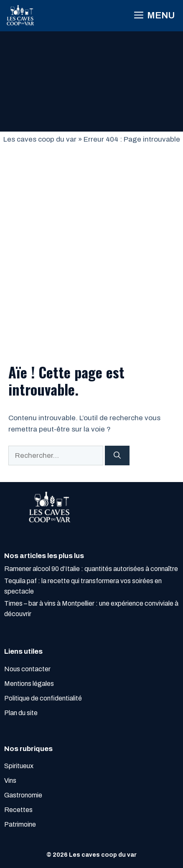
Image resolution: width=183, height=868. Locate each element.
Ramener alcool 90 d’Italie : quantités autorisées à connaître (91, 569)
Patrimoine (20, 824)
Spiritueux (19, 766)
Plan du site (21, 713)
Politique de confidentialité (43, 698)
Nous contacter (27, 669)
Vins (10, 780)
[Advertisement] (91, 241)
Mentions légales (29, 684)
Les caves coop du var (40, 139)
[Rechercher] (117, 456)
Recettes (18, 810)
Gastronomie (23, 795)
